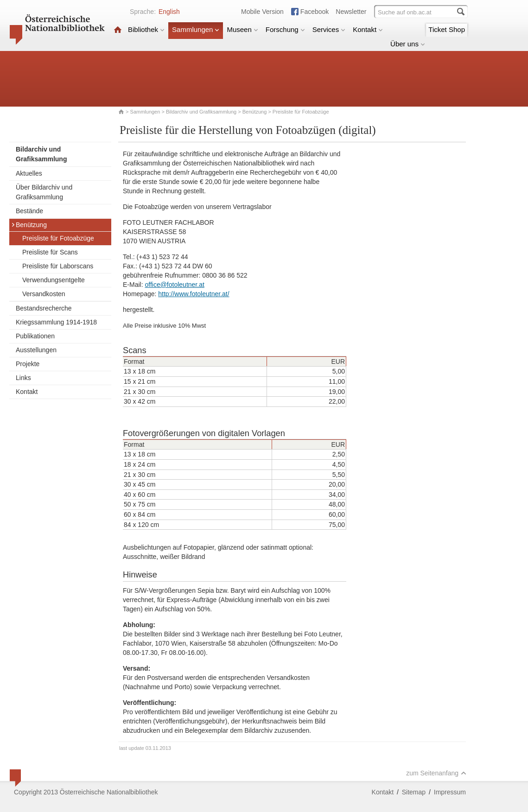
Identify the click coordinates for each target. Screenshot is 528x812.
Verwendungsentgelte (54, 280)
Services (329, 29)
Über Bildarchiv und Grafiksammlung (44, 192)
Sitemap (414, 792)
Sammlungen (196, 29)
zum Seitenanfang (436, 773)
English (169, 12)
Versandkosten (44, 294)
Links (23, 378)
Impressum (450, 792)
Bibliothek (146, 29)
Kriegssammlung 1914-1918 (56, 322)
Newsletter (351, 12)
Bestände (29, 211)
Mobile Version (262, 12)
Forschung (285, 29)
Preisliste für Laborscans (58, 266)
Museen (242, 29)
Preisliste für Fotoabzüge (58, 238)
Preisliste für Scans (50, 252)
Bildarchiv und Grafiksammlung (201, 112)
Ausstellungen (36, 350)
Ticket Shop (447, 29)
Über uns (408, 44)
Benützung (255, 112)
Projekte (28, 364)
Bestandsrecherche (44, 308)
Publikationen (35, 336)
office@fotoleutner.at (174, 285)
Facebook (315, 12)
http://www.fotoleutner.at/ (194, 294)
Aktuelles (29, 173)
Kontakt (368, 29)
